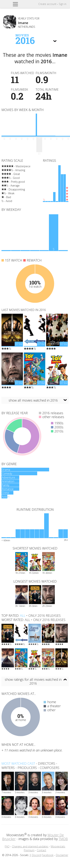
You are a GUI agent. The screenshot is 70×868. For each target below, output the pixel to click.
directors (47, 763)
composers (50, 768)
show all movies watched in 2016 (33, 400)
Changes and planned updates (30, 846)
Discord (36, 855)
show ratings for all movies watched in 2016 (33, 681)
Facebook (48, 855)
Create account (47, 4)
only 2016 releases (45, 615)
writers (8, 768)
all (23, 615)
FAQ (7, 846)
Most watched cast (18, 763)
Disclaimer (62, 855)
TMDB (63, 839)
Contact (42, 850)
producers (27, 768)
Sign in (63, 4)
